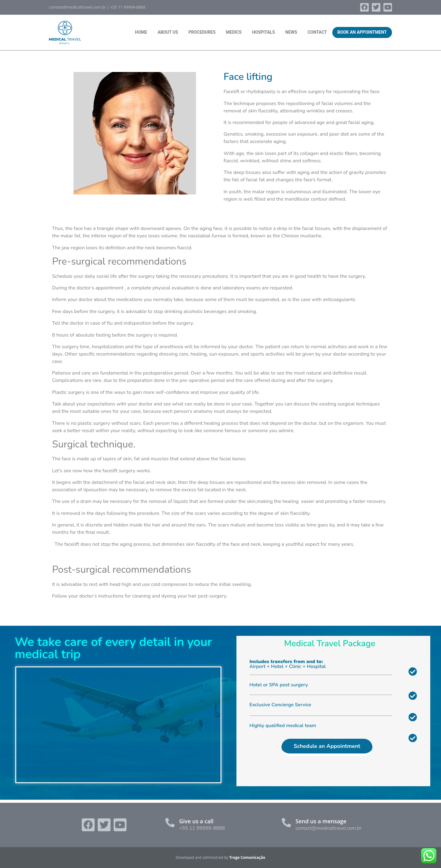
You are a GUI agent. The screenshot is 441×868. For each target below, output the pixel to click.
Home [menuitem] (141, 32)
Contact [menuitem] (317, 32)
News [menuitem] (291, 32)
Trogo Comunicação (247, 857)
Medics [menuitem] (234, 32)
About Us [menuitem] (168, 32)
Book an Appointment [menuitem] (362, 32)
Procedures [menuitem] (202, 32)
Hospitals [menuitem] (264, 32)
